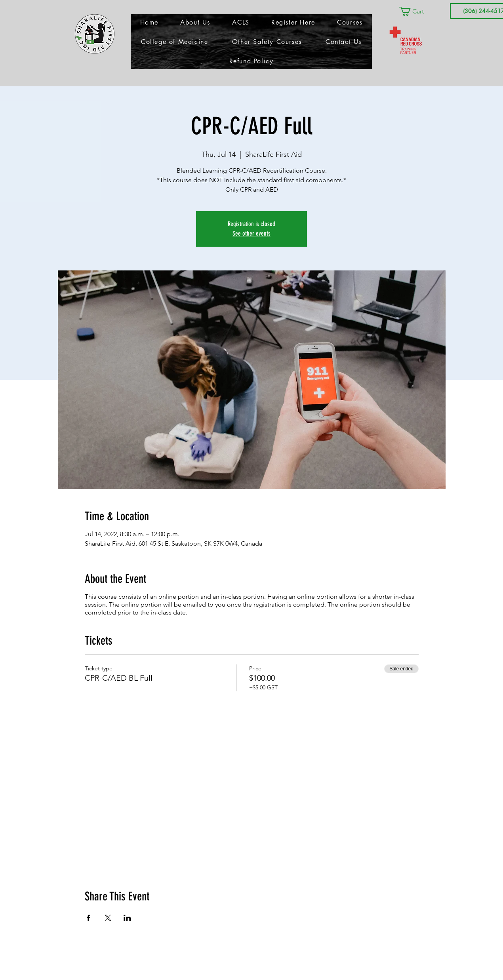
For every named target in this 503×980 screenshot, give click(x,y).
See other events (251, 233)
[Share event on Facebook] (89, 918)
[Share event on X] (108, 918)
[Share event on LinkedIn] (127, 918)
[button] (417, 11)
